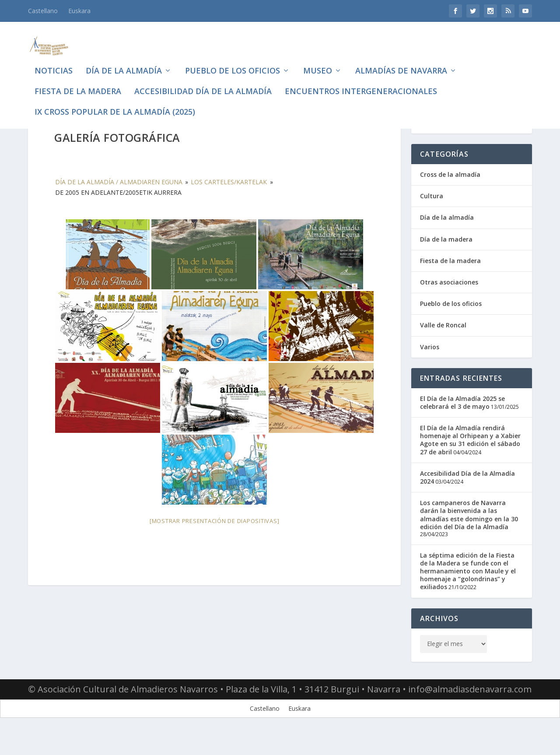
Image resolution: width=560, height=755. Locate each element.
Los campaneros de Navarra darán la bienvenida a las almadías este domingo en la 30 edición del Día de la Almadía (469, 539)
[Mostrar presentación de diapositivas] (215, 545)
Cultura (432, 220)
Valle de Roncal (443, 349)
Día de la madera (446, 263)
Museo (318, 61)
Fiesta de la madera (78, 82)
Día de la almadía (124, 61)
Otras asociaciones (449, 306)
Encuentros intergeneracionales (361, 82)
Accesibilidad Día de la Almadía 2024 (467, 501)
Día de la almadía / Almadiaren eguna (119, 206)
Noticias (54, 61)
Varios (430, 371)
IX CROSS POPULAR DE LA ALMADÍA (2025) (115, 102)
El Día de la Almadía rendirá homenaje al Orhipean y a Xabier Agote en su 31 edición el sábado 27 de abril (470, 464)
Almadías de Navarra (401, 61)
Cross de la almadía (450, 198)
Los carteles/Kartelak (229, 206)
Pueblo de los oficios (233, 61)
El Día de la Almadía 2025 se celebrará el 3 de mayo (462, 427)
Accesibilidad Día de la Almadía (203, 82)
